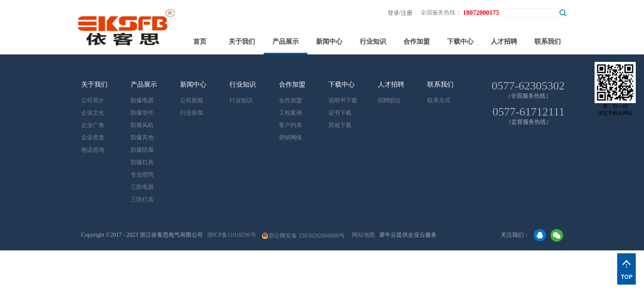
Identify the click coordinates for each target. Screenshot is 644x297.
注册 (407, 13)
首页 (200, 41)
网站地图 (362, 235)
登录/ (394, 13)
